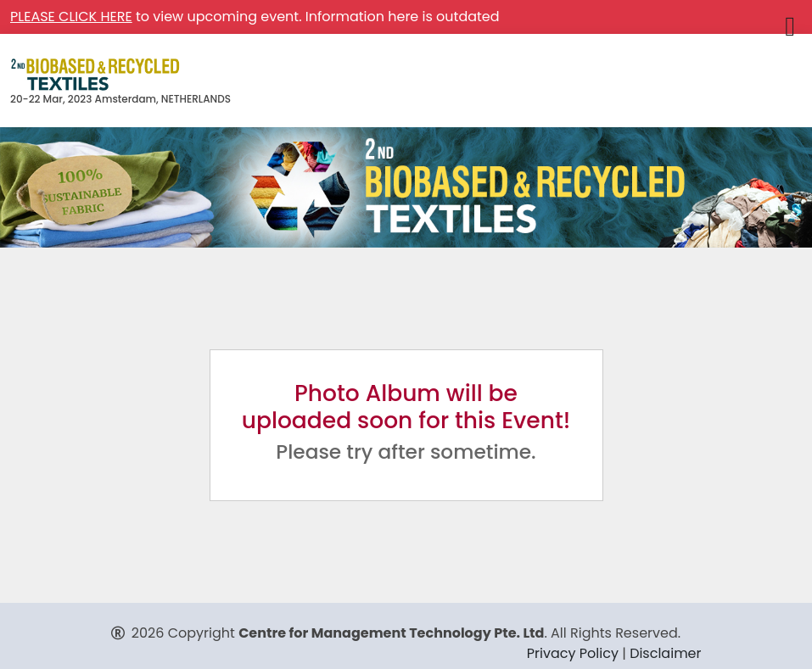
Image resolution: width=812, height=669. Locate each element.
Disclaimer (665, 653)
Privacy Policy (573, 653)
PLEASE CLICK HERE (71, 17)
